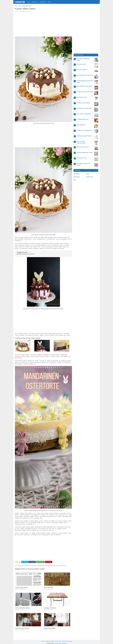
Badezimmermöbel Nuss (83, 147)
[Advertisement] (43, 24)
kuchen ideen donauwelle (42, 564)
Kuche (49, 2)
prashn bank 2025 (63, 641)
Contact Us (47, 639)
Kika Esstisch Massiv (82, 97)
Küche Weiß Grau (81, 125)
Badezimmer (35, 2)
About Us (64, 639)
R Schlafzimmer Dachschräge (84, 108)
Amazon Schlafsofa (82, 70)
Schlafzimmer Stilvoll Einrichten (85, 92)
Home (28, 2)
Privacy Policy (69, 639)
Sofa (75, 180)
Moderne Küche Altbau (50, 626)
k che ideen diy (20, 564)
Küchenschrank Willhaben (22, 586)
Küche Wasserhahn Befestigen (23, 606)
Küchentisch (77, 177)
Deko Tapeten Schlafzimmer (84, 114)
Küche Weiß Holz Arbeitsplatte (84, 86)
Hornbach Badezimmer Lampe (85, 152)
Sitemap (43, 639)
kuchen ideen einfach (52, 564)
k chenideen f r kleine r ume (30, 564)
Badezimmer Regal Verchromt (84, 136)
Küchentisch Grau (81, 64)
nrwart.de (20, 2)
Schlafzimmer (43, 2)
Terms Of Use (58, 639)
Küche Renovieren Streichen (22, 626)
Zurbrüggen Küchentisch (50, 606)
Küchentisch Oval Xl (82, 158)
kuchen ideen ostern (61, 564)
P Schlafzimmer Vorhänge (83, 103)
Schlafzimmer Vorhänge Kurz (84, 130)
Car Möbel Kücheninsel (83, 119)
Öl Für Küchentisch (49, 586)
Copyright (52, 639)
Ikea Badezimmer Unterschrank (85, 75)
